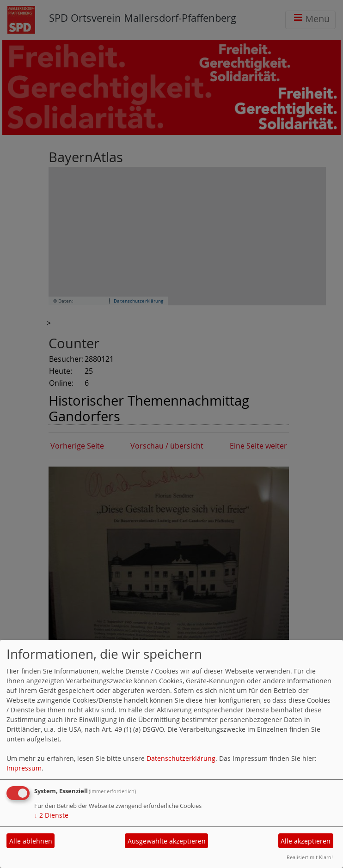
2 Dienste (51, 815)
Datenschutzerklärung (181, 758)
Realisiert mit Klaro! (310, 857)
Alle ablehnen (31, 841)
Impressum (24, 768)
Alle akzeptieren (306, 841)
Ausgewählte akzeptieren (167, 841)
